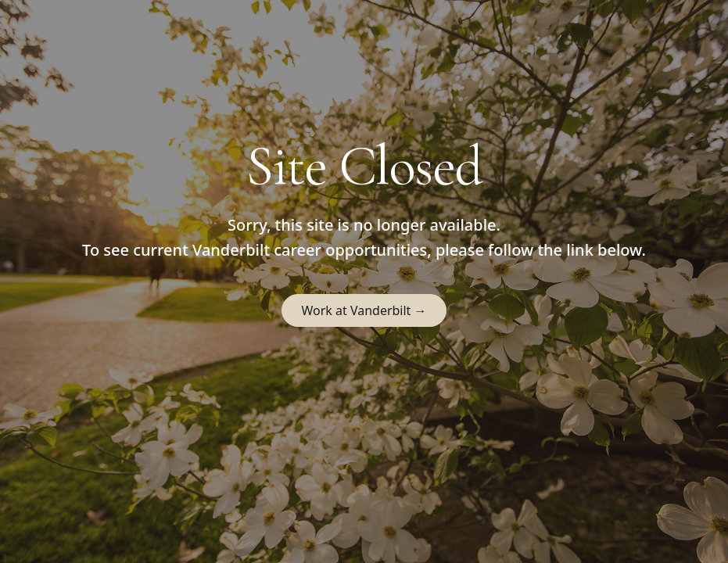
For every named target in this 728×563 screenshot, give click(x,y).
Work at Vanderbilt (364, 310)
